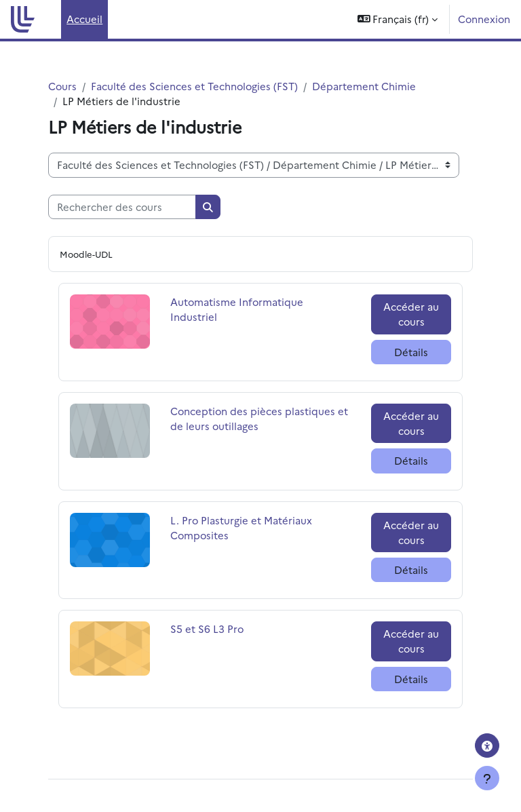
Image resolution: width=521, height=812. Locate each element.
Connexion (484, 19)
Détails (411, 352)
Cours (62, 86)
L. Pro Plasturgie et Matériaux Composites (241, 527)
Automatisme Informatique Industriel (237, 309)
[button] (398, 19)
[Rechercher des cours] (122, 207)
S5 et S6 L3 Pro (207, 629)
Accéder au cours (411, 314)
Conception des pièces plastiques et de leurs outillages (259, 418)
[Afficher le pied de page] (487, 778)
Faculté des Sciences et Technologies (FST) (194, 86)
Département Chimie (364, 86)
